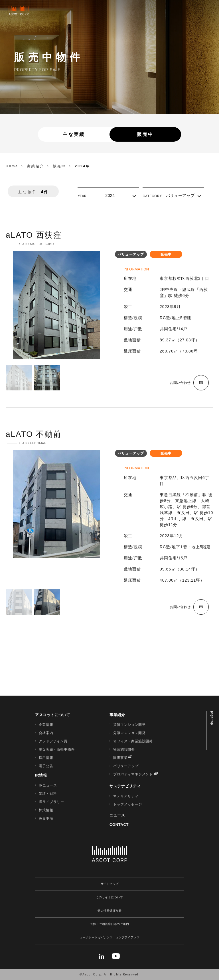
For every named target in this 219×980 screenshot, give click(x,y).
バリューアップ (126, 766)
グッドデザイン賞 (53, 741)
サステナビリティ (125, 786)
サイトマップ (110, 884)
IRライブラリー (51, 802)
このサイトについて (110, 897)
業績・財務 (48, 794)
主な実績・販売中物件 (57, 749)
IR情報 (41, 775)
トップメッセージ (128, 804)
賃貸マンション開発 (129, 725)
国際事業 (120, 758)
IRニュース (48, 785)
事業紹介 (117, 715)
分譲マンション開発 (129, 733)
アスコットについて (53, 715)
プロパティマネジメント (133, 774)
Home (12, 166)
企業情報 (46, 725)
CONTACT (119, 825)
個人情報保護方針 (109, 911)
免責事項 (46, 818)
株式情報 (46, 810)
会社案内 (46, 733)
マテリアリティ (126, 796)
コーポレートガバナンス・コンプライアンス (109, 937)
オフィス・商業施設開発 (133, 741)
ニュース (117, 815)
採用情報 (46, 758)
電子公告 (46, 766)
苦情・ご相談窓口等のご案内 (110, 924)
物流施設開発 (124, 749)
